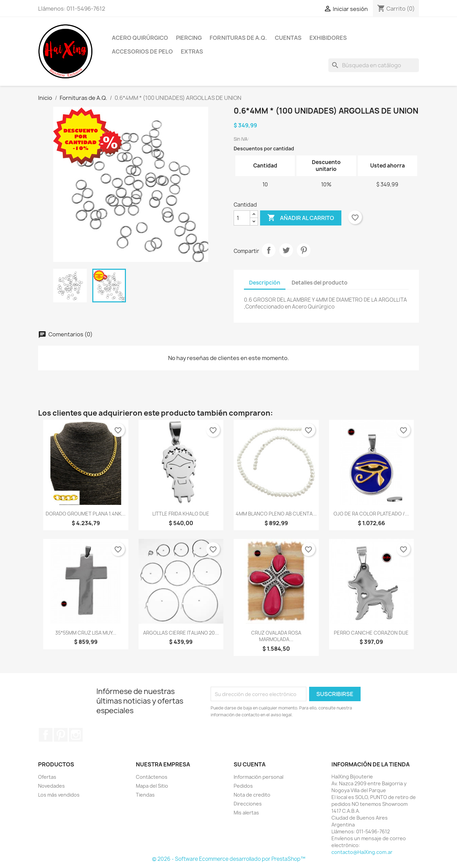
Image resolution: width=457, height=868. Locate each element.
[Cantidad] (242, 218)
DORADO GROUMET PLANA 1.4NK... (86, 514)
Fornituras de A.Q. (238, 38)
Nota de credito (252, 795)
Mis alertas (246, 813)
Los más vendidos (59, 795)
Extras (192, 51)
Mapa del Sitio (152, 786)
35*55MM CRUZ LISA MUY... (86, 633)
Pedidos (243, 786)
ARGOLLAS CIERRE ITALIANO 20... (181, 633)
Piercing (189, 38)
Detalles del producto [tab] (320, 283)
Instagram (76, 735)
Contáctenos (152, 777)
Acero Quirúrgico (140, 38)
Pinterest (304, 250)
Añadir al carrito (301, 218)
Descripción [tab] (265, 283)
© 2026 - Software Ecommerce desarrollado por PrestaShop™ (229, 859)
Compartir (269, 250)
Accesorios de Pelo (142, 51)
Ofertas (47, 777)
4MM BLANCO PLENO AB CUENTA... (276, 514)
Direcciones (248, 804)
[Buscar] (374, 65)
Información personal (259, 777)
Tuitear (286, 250)
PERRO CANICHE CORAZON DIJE (371, 633)
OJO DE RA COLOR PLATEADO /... (371, 514)
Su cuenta (250, 764)
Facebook (46, 735)
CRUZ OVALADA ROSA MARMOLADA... (276, 636)
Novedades (51, 786)
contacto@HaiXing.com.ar (362, 852)
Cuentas (288, 38)
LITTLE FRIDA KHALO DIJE (181, 514)
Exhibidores (328, 38)
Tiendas (145, 795)
